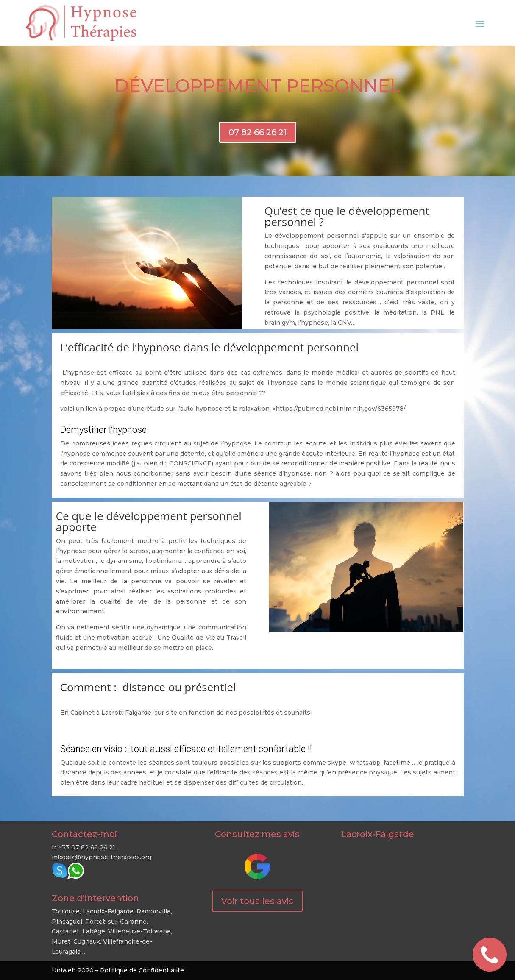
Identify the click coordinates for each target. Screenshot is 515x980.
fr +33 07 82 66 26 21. (84, 847)
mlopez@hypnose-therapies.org (102, 857)
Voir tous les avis (257, 901)
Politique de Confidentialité (142, 970)
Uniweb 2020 (73, 970)
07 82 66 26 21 (258, 132)
